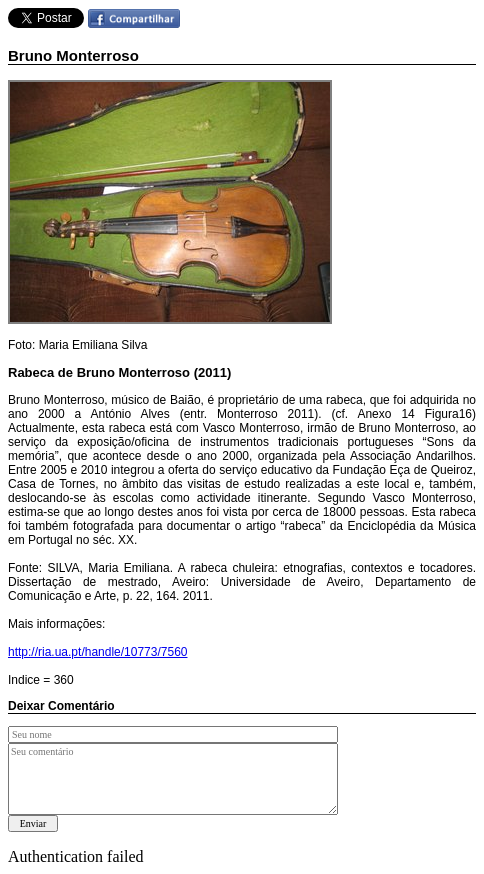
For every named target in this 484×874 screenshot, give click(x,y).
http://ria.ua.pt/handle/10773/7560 (97, 652)
